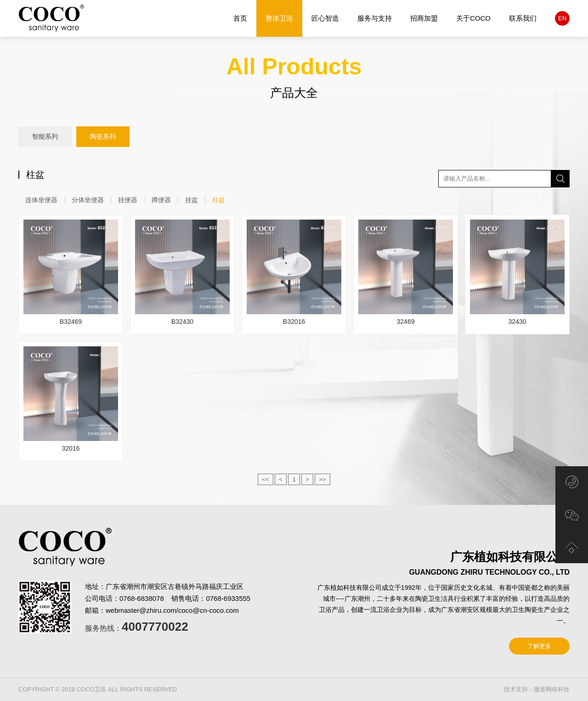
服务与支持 (375, 18)
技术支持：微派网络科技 (537, 689)
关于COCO (473, 18)
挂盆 (192, 200)
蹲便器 (161, 200)
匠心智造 (325, 18)
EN (562, 18)
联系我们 (523, 18)
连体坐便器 (41, 200)
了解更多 (539, 646)
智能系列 (45, 136)
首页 (240, 18)
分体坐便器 (88, 200)
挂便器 (128, 200)
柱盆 (219, 200)
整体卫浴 (279, 18)
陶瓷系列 (103, 137)
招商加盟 (424, 18)
